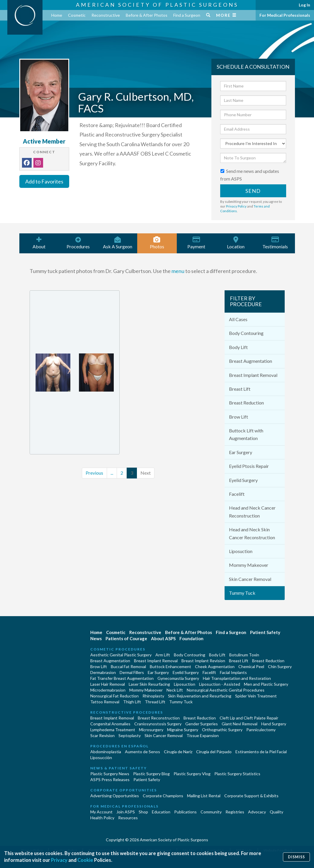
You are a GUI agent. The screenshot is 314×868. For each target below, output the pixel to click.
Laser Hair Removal (108, 684)
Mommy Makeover (249, 565)
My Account (101, 812)
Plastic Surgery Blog (151, 774)
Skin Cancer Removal (250, 579)
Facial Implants (233, 672)
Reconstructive (106, 15)
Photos (157, 243)
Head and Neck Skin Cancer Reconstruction (252, 533)
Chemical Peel (251, 666)
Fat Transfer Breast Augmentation (122, 678)
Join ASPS (126, 812)
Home (57, 15)
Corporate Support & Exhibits (251, 796)
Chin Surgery (280, 666)
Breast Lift (240, 389)
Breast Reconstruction (159, 718)
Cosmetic (77, 15)
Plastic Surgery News (110, 774)
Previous (94, 473)
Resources (128, 818)
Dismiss (296, 857)
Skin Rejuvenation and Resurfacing (200, 696)
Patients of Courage (126, 638)
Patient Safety (265, 632)
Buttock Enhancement (170, 666)
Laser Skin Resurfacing (149, 684)
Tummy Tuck (242, 593)
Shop (143, 812)
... (112, 473)
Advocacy (257, 812)
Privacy (59, 860)
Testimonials (275, 243)
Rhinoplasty (153, 696)
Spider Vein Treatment (256, 696)
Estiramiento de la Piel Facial (261, 752)
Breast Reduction (246, 403)
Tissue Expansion (203, 735)
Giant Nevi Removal (240, 724)
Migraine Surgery (183, 730)
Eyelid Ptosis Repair (249, 466)
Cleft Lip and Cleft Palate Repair (249, 718)
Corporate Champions (163, 796)
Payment (196, 243)
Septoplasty (130, 735)
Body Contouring (246, 333)
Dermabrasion (103, 672)
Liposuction (241, 551)
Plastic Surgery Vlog (192, 774)
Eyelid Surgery (243, 480)
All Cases (238, 319)
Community (211, 812)
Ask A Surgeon (118, 243)
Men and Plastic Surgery (266, 684)
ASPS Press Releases (110, 779)
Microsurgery (151, 730)
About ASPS (163, 638)
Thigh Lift (132, 702)
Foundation (191, 638)
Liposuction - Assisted (220, 684)
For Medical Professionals (285, 15)
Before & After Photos (147, 15)
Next (146, 473)
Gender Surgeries (202, 724)
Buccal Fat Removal (128, 666)
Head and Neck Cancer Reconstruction (252, 511)
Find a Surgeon (187, 15)
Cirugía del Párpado (214, 752)
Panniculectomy (261, 730)
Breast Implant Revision (203, 661)
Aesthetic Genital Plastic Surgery (121, 655)
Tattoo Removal (105, 702)
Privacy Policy (236, 206)
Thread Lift (155, 702)
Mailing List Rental (204, 796)
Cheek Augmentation (215, 666)
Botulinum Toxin (244, 655)
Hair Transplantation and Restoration (237, 678)
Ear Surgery (241, 452)
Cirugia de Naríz (178, 752)
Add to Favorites (44, 181)
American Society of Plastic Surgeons (157, 5)
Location (236, 243)
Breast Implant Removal (253, 375)
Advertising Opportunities (115, 796)
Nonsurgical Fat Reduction (114, 696)
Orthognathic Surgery (222, 730)
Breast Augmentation (251, 361)
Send (253, 191)
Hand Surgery (274, 724)
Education (161, 812)
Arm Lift (163, 655)
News (96, 638)
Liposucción (101, 757)
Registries (235, 812)
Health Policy (102, 818)
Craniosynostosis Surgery (158, 724)
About (39, 243)
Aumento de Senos (142, 752)
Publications (185, 812)
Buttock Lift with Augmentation (246, 434)
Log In (304, 5)
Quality (276, 812)
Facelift (237, 494)
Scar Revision (102, 735)
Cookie (86, 860)
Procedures (78, 243)
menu (178, 271)
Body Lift (238, 347)
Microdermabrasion (108, 690)
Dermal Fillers (132, 672)
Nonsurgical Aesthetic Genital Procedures (226, 690)
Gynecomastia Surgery (178, 678)
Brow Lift (239, 417)
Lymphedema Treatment (113, 730)
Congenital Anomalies (110, 724)
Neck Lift (175, 690)
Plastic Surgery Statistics (237, 774)
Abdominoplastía (106, 752)
